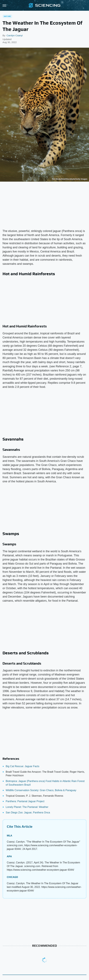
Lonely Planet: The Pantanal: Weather (27, 807)
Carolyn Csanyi (15, 35)
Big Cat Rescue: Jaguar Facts (23, 766)
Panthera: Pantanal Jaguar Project (25, 801)
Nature (7, 16)
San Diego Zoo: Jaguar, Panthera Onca (28, 813)
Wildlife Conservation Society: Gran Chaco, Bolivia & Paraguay (41, 790)
